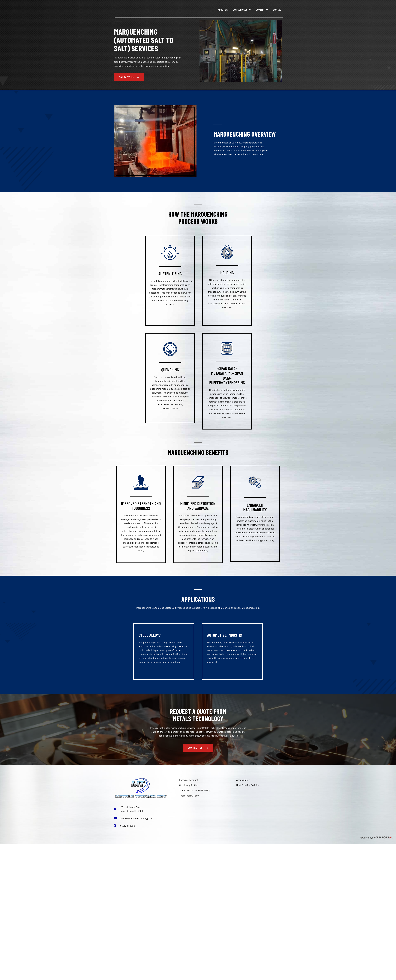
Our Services (242, 10)
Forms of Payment (189, 780)
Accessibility (243, 780)
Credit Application (189, 785)
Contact (278, 10)
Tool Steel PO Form (189, 796)
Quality (262, 10)
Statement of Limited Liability (195, 791)
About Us (223, 10)
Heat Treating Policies (248, 785)
